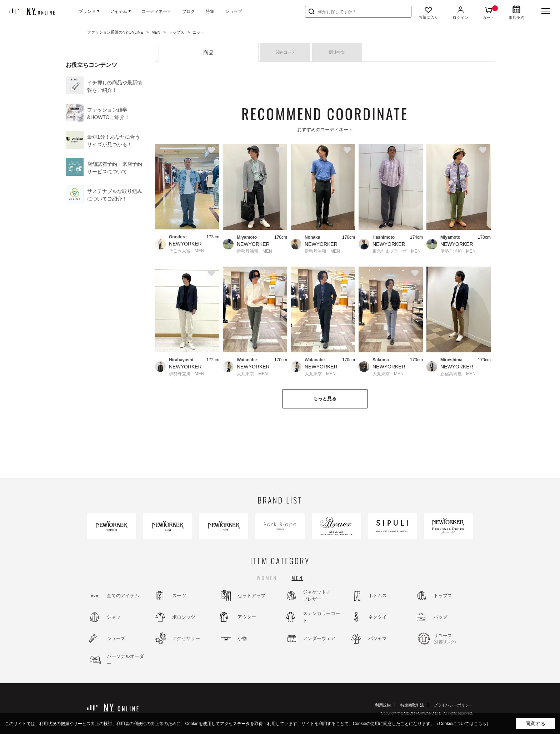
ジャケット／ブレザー (317, 596)
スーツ (179, 596)
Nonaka (312, 237)
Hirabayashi (181, 360)
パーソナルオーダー (125, 660)
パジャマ (377, 638)
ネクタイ (377, 617)
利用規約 (383, 705)
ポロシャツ (184, 617)
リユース (453, 639)
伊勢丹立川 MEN (187, 374)
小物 (242, 638)
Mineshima (451, 360)
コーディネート (156, 11)
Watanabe (247, 360)
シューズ (116, 638)
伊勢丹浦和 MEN (254, 251)
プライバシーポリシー (453, 705)
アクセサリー (186, 638)
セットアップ (251, 596)
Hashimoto (384, 237)
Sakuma (381, 360)
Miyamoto (247, 237)
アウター (247, 617)
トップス (443, 596)
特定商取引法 (412, 705)
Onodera (178, 237)
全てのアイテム (123, 596)
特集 (210, 11)
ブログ (189, 11)
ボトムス (377, 596)
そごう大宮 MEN (187, 251)
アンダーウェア (319, 638)
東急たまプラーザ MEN (397, 251)
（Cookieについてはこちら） (463, 724)
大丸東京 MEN (252, 374)
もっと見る (325, 399)
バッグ (441, 617)
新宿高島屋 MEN (458, 374)
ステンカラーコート (321, 617)
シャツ (114, 617)
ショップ (234, 11)
